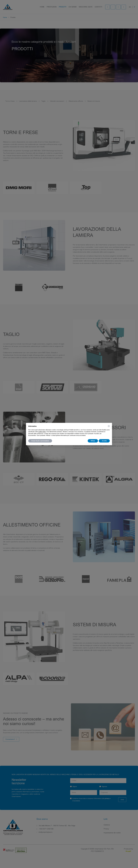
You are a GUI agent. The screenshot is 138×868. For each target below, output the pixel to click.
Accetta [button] (104, 441)
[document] (69, 431)
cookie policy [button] (42, 432)
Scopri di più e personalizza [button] (40, 441)
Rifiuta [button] (93, 441)
